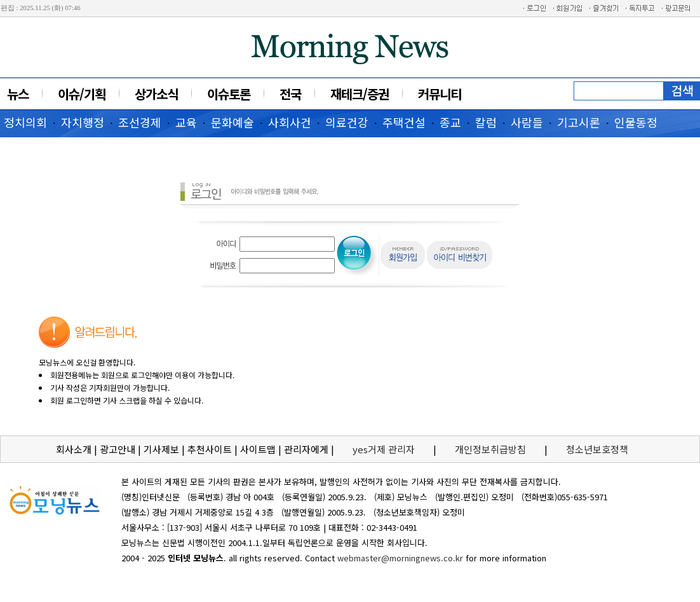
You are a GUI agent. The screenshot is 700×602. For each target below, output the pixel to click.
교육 (186, 122)
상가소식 (156, 94)
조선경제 (140, 122)
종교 (450, 122)
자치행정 (83, 122)
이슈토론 (229, 94)
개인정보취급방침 (490, 449)
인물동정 (636, 122)
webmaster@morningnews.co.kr (400, 558)
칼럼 (486, 122)
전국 (290, 94)
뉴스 (18, 94)
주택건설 (404, 122)
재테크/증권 (360, 94)
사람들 (527, 122)
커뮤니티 (440, 94)
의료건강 (347, 122)
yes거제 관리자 (385, 449)
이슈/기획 (82, 94)
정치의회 (25, 122)
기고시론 (579, 122)
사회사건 (290, 122)
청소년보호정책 (597, 449)
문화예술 (232, 122)
